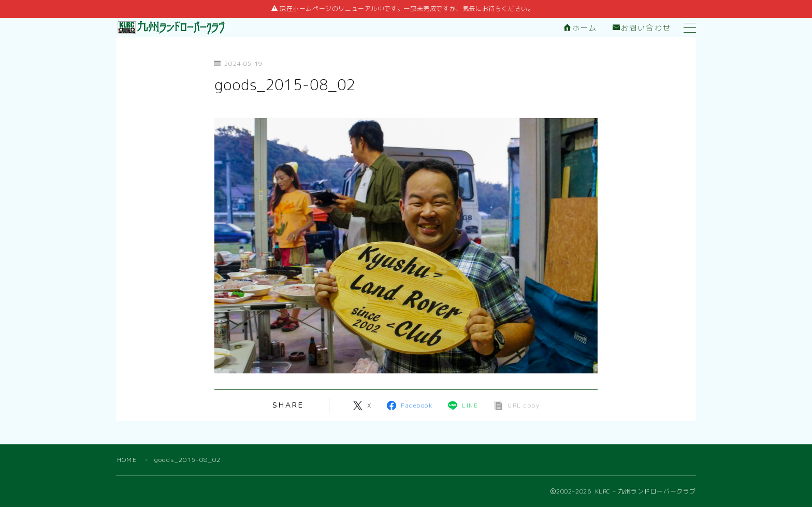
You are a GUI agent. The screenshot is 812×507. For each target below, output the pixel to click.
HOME (127, 460)
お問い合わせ (642, 28)
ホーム (581, 28)
